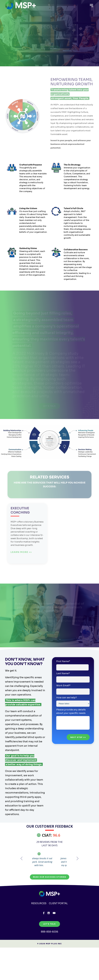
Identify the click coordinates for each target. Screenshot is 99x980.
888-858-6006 (50, 944)
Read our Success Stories (50, 890)
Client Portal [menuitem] (59, 916)
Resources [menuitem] (38, 916)
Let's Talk (49, 937)
